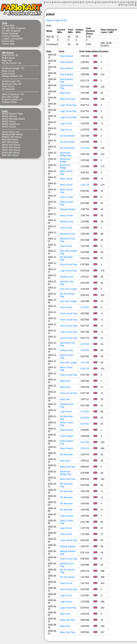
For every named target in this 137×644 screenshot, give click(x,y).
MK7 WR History (10, 142)
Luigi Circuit (8, 55)
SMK (132, 2)
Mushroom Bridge (11, 68)
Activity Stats (8, 44)
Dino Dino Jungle (10, 97)
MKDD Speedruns (11, 124)
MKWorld (58, 2)
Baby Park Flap (67, 99)
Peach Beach (8, 58)
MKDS (100, 2)
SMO (123, 5)
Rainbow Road (9, 102)
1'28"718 (85, 185)
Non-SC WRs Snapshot (14, 28)
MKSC (117, 2)
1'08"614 (85, 448)
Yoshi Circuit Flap (68, 265)
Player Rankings (10, 33)
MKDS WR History (11, 147)
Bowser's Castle (10, 100)
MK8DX (69, 2)
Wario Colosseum (11, 94)
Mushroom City (9, 84)
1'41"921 (85, 307)
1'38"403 (85, 350)
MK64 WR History (11, 153)
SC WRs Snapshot (11, 31)
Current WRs (8, 26)
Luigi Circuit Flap (68, 105)
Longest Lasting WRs (12, 39)
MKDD (108, 2)
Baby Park (7, 61)
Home (48, 2)
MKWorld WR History (12, 134)
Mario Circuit (8, 71)
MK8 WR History (10, 140)
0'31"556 (85, 344)
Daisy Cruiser (9, 74)
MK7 (84, 2)
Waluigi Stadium (10, 76)
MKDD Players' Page (12, 114)
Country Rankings (11, 36)
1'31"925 (85, 148)
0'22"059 (85, 442)
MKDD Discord (9, 116)
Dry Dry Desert (9, 63)
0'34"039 (85, 418)
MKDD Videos (9, 121)
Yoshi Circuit (8, 87)
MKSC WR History (11, 150)
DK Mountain (8, 89)
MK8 (77, 2)
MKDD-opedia (9, 127)
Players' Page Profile (56, 20)
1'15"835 (85, 412)
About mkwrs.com (11, 132)
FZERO (131, 5)
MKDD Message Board (13, 119)
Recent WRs (8, 41)
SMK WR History (10, 155)
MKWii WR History (11, 145)
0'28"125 (85, 369)
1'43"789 (85, 363)
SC (17, 55)
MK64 (125, 2)
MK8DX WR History (12, 137)
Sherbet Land (9, 81)
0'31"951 (85, 424)
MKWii (91, 2)
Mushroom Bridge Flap (66, 154)
